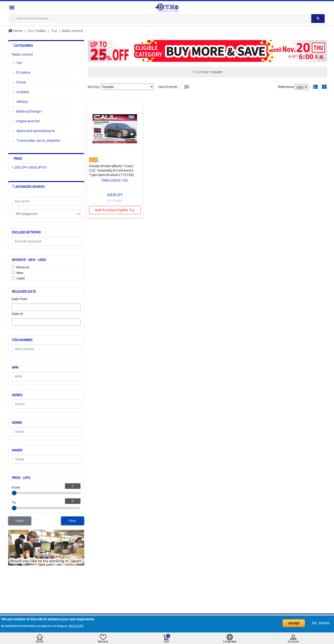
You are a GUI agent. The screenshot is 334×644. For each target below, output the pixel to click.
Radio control (72, 31)
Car (125, 180)
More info (76, 626)
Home (15, 31)
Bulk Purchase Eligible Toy (115, 210)
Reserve (23, 267)
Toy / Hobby (37, 31)
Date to (17, 314)
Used (21, 278)
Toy (54, 31)
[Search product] (318, 19)
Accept (294, 623)
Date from (20, 299)
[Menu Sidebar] (12, 8)
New (20, 273)
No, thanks (321, 623)
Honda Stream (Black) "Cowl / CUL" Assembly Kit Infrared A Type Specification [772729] (111, 170)
